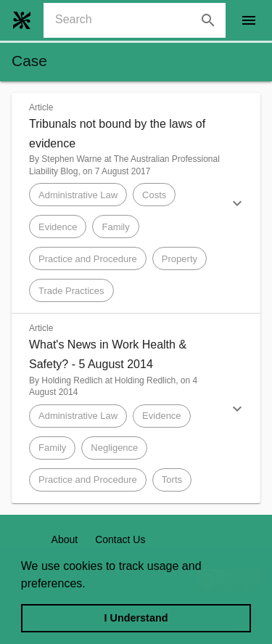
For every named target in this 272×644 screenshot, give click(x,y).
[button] (136, 203)
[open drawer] (249, 20)
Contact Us (120, 539)
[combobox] (140, 20)
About (65, 539)
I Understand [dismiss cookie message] (136, 618)
